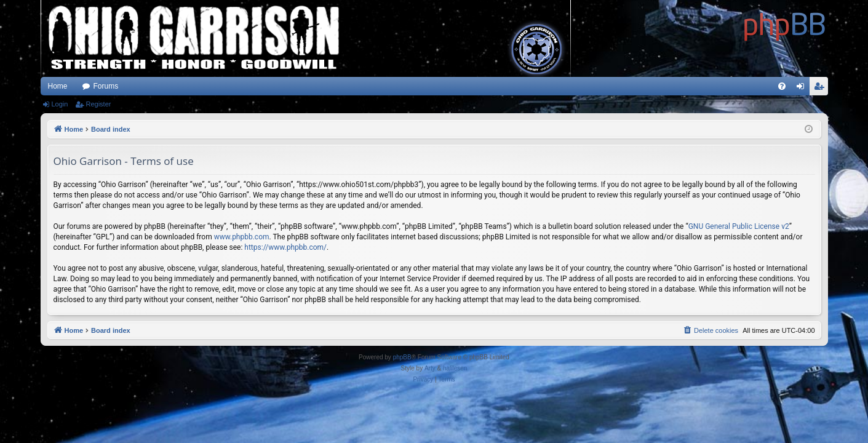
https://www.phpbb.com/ (285, 247)
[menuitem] (782, 86)
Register (98, 104)
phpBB (402, 357)
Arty (430, 368)
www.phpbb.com (242, 237)
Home (58, 86)
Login (60, 104)
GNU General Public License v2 (739, 226)
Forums (106, 86)
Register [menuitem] (821, 89)
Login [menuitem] (802, 89)
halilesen (455, 368)
